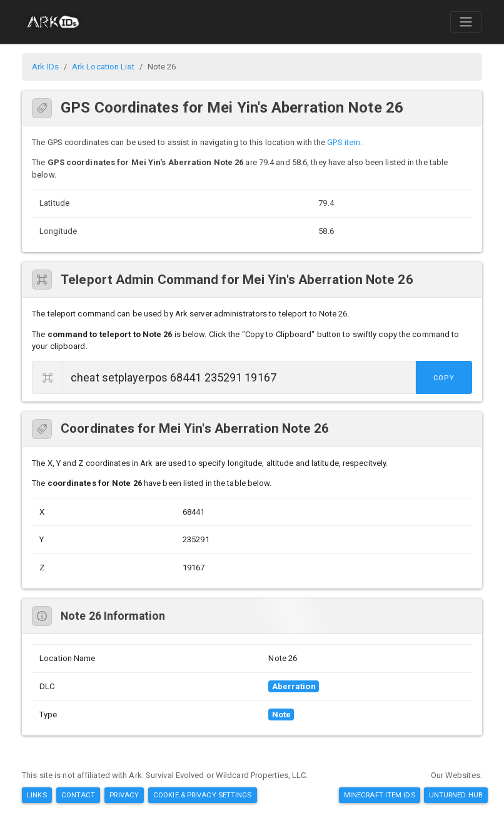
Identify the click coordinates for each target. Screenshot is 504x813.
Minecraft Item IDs (380, 795)
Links (37, 795)
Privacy (124, 795)
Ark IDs (45, 67)
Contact (78, 795)
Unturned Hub (456, 795)
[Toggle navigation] (466, 22)
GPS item (344, 142)
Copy (444, 378)
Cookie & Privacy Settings (203, 795)
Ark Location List (103, 67)
